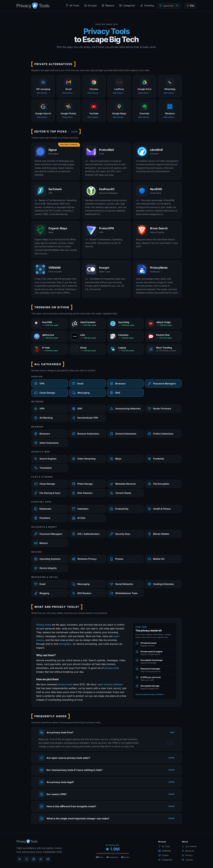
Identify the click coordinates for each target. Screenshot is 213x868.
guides (125, 857)
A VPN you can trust (151, 677)
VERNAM (165, 851)
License (187, 860)
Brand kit (188, 851)
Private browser (149, 643)
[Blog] (20, 859)
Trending (147, 5)
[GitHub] (41, 859)
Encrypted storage (150, 686)
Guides (163, 855)
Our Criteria (189, 846)
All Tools (72, 5)
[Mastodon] (34, 859)
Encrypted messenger (152, 660)
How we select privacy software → (151, 694)
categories (112, 857)
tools (100, 857)
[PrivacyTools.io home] (33, 6)
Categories (127, 5)
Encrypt (90, 5)
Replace (108, 5)
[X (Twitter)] (27, 859)
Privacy (187, 855)
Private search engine (151, 651)
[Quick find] (169, 6)
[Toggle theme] (190, 6)
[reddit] (48, 859)
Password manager (150, 669)
